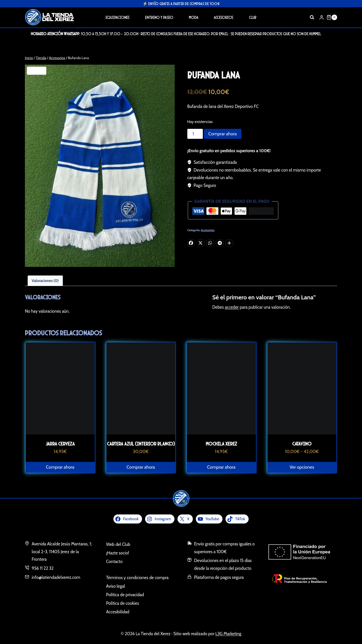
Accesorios (223, 17)
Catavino (302, 444)
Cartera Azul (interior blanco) (141, 444)
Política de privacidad (125, 595)
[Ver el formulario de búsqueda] (312, 17)
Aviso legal (116, 586)
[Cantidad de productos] (195, 134)
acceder (232, 307)
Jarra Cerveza (60, 444)
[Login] (322, 17)
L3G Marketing (228, 634)
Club (253, 17)
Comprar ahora (223, 134)
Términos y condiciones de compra (137, 578)
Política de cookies (123, 603)
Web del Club (118, 544)
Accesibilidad (118, 612)
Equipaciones (118, 17)
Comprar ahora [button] (60, 467)
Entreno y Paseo (159, 17)
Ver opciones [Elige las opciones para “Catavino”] (302, 467)
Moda (194, 17)
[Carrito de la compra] (332, 17)
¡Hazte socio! (118, 553)
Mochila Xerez (221, 444)
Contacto (114, 561)
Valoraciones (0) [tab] (45, 281)
